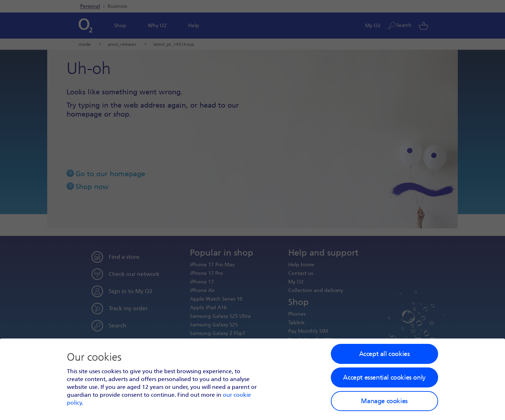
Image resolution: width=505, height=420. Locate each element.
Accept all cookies (384, 354)
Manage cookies (384, 401)
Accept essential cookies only (384, 377)
